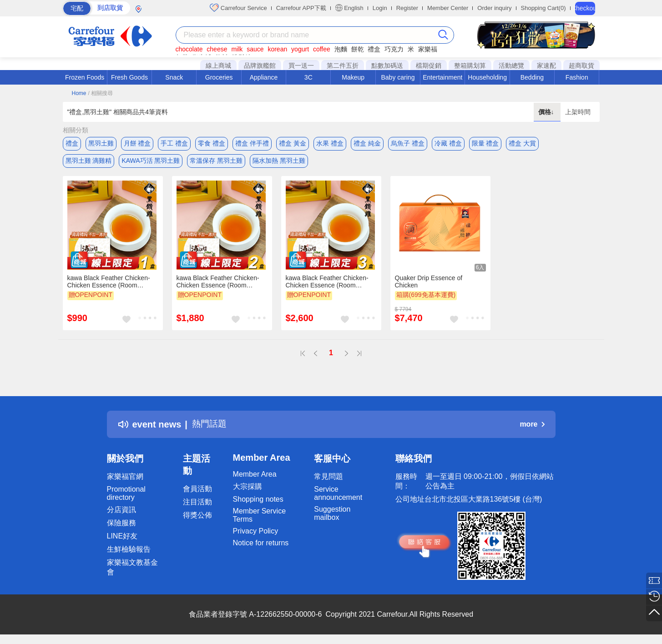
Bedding (532, 77)
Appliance (264, 77)
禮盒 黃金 (293, 143)
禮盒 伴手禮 (252, 143)
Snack (174, 77)
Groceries (219, 77)
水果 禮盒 (330, 143)
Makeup (353, 77)
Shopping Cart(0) (543, 8)
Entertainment (442, 77)
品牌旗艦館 (260, 65)
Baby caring (398, 77)
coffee (322, 49)
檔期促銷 (429, 65)
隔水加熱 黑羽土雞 (279, 161)
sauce (255, 49)
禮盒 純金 (367, 143)
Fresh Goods (129, 77)
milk (237, 49)
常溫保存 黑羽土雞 (216, 161)
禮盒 (374, 49)
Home (79, 93)
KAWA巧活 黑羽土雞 (151, 161)
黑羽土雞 (101, 143)
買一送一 (301, 65)
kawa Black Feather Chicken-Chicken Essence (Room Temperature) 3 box (327, 283)
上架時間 (578, 112)
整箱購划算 (470, 65)
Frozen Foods (85, 77)
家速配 (546, 65)
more (532, 426)
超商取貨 (581, 65)
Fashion (577, 77)
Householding (487, 77)
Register (407, 8)
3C (308, 77)
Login (380, 8)
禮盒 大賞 (522, 143)
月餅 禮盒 (137, 143)
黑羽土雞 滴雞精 (89, 161)
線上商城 (218, 65)
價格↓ (547, 112)
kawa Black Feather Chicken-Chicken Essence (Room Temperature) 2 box (218, 283)
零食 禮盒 (212, 143)
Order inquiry (494, 8)
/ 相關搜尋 (100, 93)
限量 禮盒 (485, 143)
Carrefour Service (238, 8)
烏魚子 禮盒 (408, 143)
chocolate (189, 49)
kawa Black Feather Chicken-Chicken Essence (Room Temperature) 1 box (109, 283)
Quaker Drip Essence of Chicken (429, 283)
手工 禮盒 (174, 143)
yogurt (300, 49)
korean (277, 49)
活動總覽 (511, 65)
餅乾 (358, 49)
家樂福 (428, 49)
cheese (217, 49)
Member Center (448, 8)
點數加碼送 (387, 65)
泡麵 (341, 49)
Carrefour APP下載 (301, 8)
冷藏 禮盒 (448, 143)
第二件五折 (343, 65)
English (349, 8)
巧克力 (394, 49)
